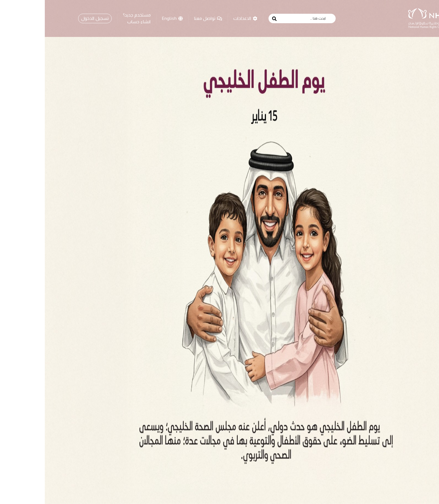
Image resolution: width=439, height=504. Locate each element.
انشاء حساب (94, 22)
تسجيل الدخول (50, 18)
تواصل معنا (163, 18)
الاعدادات (200, 18)
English (128, 18)
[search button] (230, 19)
